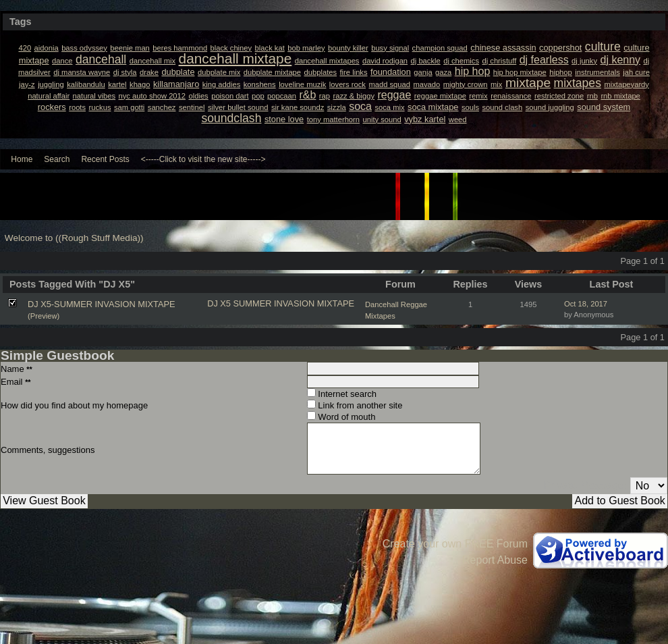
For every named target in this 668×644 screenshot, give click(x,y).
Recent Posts (105, 159)
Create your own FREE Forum (455, 544)
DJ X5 (219, 303)
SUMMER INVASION (274, 303)
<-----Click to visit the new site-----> (203, 159)
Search (57, 159)
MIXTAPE (336, 303)
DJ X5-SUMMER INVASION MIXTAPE (102, 304)
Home (22, 159)
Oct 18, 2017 (586, 304)
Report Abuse (495, 560)
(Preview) (44, 316)
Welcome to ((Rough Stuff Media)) (74, 238)
